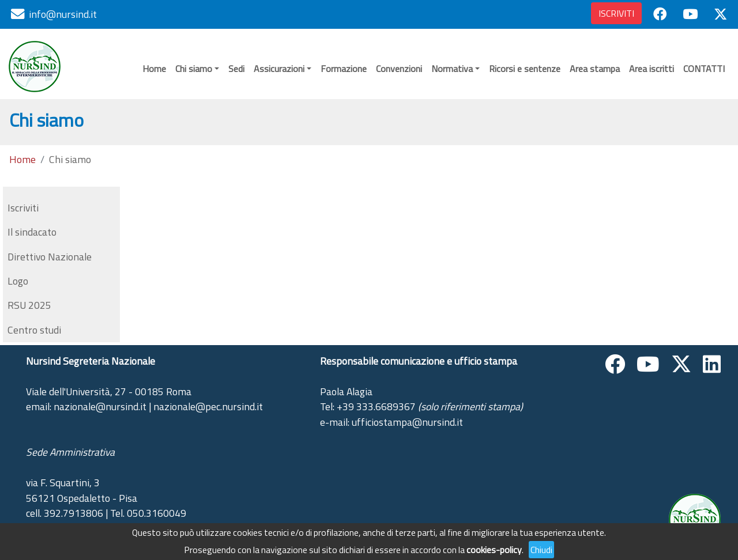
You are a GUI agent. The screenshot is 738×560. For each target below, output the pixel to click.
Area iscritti (652, 69)
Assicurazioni (279, 69)
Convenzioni (399, 69)
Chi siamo (194, 69)
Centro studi (34, 330)
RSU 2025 (29, 305)
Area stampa (595, 69)
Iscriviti (23, 208)
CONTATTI (704, 69)
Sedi (236, 69)
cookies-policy (494, 550)
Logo (18, 281)
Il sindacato (32, 232)
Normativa (452, 69)
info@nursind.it (63, 14)
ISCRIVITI (616, 13)
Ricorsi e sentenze (525, 69)
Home (154, 69)
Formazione (344, 69)
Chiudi (541, 550)
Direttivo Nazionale (50, 257)
